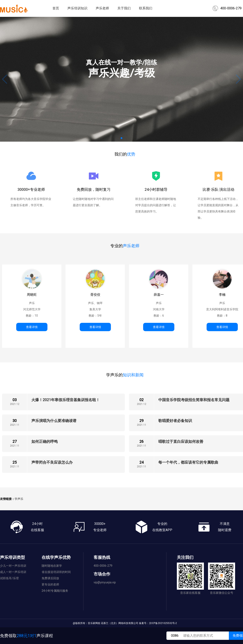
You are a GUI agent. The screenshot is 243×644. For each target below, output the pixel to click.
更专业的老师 (50, 584)
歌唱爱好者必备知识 (175, 421)
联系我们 (146, 8)
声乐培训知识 (77, 8)
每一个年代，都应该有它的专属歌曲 (188, 462)
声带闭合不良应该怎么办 (52, 462)
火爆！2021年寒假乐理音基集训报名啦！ (66, 400)
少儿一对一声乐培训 (13, 566)
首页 (56, 8)
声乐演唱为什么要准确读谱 (54, 421)
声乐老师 (102, 8)
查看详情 (32, 327)
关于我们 (124, 8)
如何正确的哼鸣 (45, 441)
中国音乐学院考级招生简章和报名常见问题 (194, 400)
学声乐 (19, 499)
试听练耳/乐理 (9, 578)
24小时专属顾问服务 (55, 591)
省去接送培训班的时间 (56, 572)
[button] (121, 138)
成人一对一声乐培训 (13, 572)
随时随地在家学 (52, 566)
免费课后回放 (50, 578)
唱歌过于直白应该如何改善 (181, 441)
